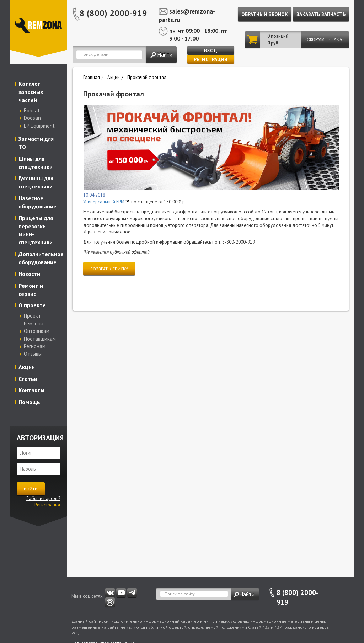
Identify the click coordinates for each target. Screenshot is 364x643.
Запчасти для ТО (36, 143)
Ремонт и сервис (31, 290)
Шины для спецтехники (36, 163)
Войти (31, 489)
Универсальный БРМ (104, 202)
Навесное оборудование (38, 202)
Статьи (28, 379)
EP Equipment (39, 126)
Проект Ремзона (34, 319)
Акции (27, 367)
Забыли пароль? (43, 498)
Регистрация (211, 59)
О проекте (32, 305)
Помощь (29, 402)
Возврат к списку (109, 269)
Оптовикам (37, 331)
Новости (29, 274)
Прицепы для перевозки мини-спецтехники (36, 230)
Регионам (35, 346)
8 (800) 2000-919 (113, 13)
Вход (211, 51)
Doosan (32, 118)
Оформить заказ (325, 40)
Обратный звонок (265, 14)
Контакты (31, 390)
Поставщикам (40, 339)
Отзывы (33, 354)
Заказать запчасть (321, 14)
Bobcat (32, 110)
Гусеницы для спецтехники (36, 182)
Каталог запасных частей (31, 92)
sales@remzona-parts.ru (187, 16)
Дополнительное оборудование (40, 258)
